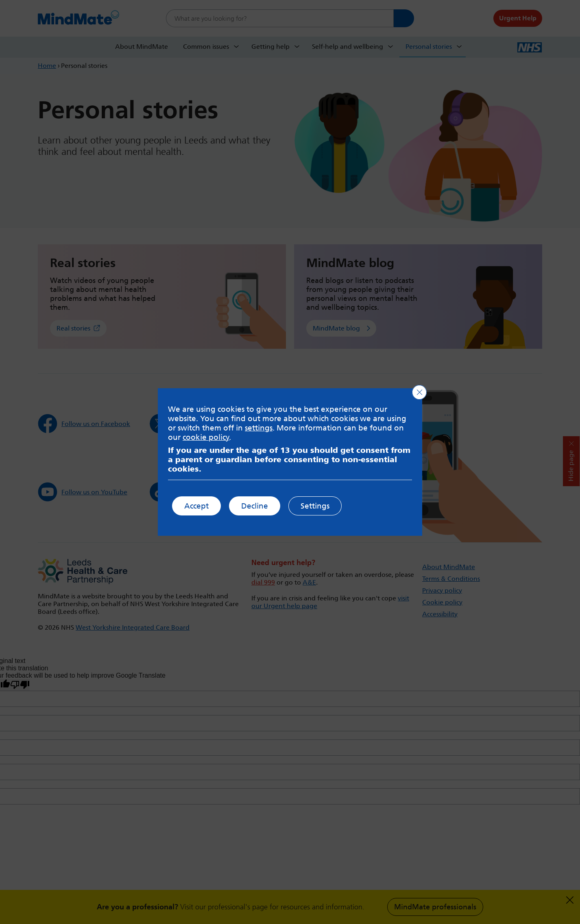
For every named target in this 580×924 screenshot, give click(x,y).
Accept (196, 506)
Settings (315, 506)
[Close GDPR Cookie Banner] (419, 392)
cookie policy (206, 437)
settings (259, 428)
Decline (255, 506)
